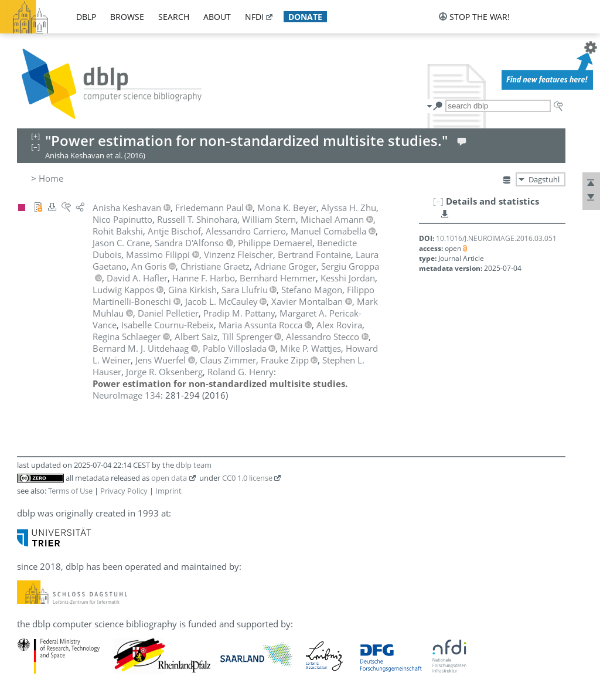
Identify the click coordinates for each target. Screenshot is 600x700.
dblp (86, 17)
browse (127, 17)
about (217, 17)
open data (169, 478)
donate (305, 17)
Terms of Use (70, 491)
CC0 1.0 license (247, 478)
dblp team (194, 465)
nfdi (254, 17)
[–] (438, 201)
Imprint (168, 491)
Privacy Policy (124, 491)
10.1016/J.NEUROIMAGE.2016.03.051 (496, 238)
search (174, 17)
